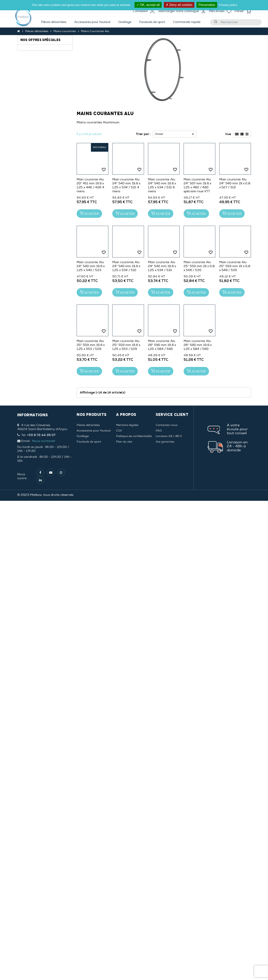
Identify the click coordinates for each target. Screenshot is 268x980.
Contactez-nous (167, 425)
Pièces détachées (88, 425)
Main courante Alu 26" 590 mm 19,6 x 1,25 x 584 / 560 (162, 345)
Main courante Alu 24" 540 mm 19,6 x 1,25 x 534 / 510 (126, 266)
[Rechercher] (236, 22)
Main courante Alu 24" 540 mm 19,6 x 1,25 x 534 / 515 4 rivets (126, 185)
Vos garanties (165, 442)
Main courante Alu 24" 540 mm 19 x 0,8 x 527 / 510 (235, 183)
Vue (228, 134)
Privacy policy (228, 5)
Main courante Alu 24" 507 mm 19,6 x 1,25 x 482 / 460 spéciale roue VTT (197, 185)
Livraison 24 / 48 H (169, 436)
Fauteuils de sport (89, 442)
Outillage (83, 436)
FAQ (159, 431)
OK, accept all (148, 5)
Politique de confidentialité (134, 436)
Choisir (159, 134)
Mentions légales (127, 425)
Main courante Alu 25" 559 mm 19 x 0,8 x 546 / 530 (199, 266)
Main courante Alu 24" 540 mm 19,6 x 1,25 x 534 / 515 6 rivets (162, 185)
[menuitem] (54, 22)
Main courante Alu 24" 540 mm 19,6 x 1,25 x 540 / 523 (91, 266)
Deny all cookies (179, 5)
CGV (119, 431)
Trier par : (143, 134)
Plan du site (124, 442)
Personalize (207, 5)
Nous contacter (44, 441)
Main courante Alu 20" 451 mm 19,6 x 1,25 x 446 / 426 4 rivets (90, 185)
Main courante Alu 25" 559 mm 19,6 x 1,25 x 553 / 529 (91, 345)
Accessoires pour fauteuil (94, 431)
